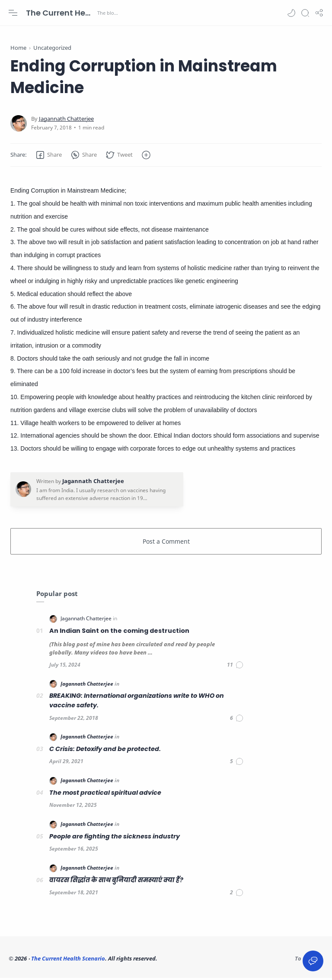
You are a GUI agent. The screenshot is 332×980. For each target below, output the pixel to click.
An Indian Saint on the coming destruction (119, 633)
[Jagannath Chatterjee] (66, 121)
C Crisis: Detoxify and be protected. (105, 751)
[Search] (305, 13)
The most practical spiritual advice (105, 795)
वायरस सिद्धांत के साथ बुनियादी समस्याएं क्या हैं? (116, 882)
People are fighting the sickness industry (115, 838)
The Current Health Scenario (61, 13)
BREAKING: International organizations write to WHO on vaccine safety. (137, 703)
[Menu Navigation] (13, 13)
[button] (291, 13)
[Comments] (235, 667)
